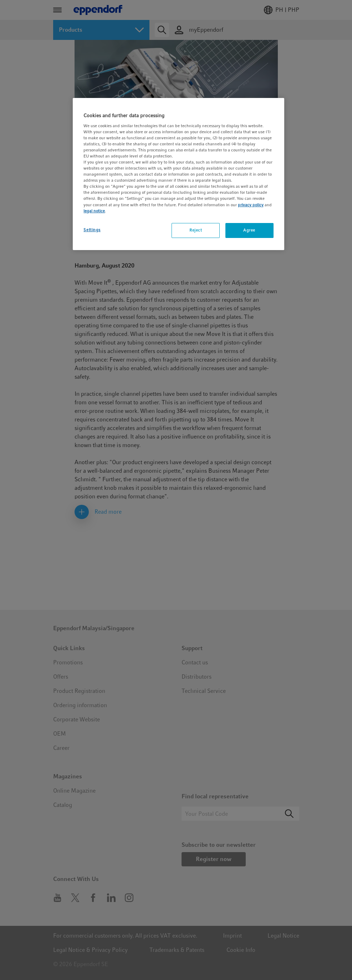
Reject (196, 230)
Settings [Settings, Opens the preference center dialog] (92, 230)
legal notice (94, 211)
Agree (249, 230)
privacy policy (251, 205)
